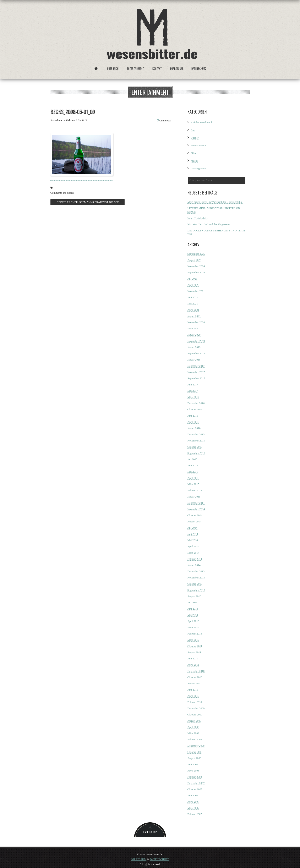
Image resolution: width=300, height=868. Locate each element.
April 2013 (193, 621)
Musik (194, 161)
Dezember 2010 (196, 671)
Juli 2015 (192, 459)
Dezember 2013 (196, 571)
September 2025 (196, 254)
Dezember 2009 (196, 708)
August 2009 (194, 721)
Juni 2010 (193, 690)
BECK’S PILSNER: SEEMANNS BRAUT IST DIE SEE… (88, 202)
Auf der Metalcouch (202, 122)
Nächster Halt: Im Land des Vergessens (209, 224)
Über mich (113, 68)
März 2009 (193, 733)
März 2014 (193, 553)
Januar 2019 (194, 347)
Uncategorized (199, 168)
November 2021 (196, 291)
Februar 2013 (195, 634)
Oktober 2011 (195, 646)
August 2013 (194, 596)
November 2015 (196, 441)
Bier (193, 130)
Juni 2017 (193, 384)
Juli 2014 (192, 528)
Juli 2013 (192, 602)
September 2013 (196, 590)
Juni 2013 (193, 609)
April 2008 (193, 771)
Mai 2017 (193, 391)
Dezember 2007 (196, 783)
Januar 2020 (194, 335)
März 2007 (193, 808)
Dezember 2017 (196, 366)
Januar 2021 (194, 316)
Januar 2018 (194, 360)
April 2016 (193, 422)
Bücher (195, 138)
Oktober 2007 (195, 789)
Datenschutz (199, 68)
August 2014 (194, 521)
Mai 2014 (193, 540)
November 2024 (196, 266)
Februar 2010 (195, 702)
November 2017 (196, 372)
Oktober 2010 (195, 677)
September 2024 (196, 272)
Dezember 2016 (196, 403)
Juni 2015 (193, 465)
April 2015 (193, 478)
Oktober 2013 (195, 584)
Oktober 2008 (195, 752)
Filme (194, 153)
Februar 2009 (195, 739)
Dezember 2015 (196, 434)
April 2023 (193, 285)
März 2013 (193, 627)
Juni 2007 (193, 795)
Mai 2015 (193, 472)
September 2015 (196, 453)
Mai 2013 (193, 615)
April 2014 (193, 546)
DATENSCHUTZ (160, 859)
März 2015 (193, 484)
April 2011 (193, 665)
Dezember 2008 (196, 746)
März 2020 (193, 328)
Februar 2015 (195, 490)
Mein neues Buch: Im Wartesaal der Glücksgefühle (215, 202)
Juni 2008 (193, 764)
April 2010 (193, 696)
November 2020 (196, 322)
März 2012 (193, 640)
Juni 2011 (193, 658)
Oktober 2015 (195, 447)
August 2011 (194, 652)
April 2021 (193, 310)
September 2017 (196, 378)
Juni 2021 (193, 297)
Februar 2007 (195, 814)
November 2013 (196, 578)
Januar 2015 (194, 497)
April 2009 (193, 727)
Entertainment (135, 68)
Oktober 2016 (195, 409)
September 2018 (196, 353)
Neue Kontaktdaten (198, 218)
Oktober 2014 (195, 515)
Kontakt (157, 68)
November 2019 (196, 341)
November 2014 (196, 509)
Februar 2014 (195, 559)
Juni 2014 (193, 534)
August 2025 (194, 260)
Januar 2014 (194, 565)
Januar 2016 (194, 428)
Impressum (177, 68)
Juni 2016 (193, 416)
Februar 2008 (195, 777)
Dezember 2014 (196, 503)
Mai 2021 (193, 304)
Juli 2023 (192, 279)
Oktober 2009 (195, 715)
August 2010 (194, 683)
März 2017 (193, 397)
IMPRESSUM (139, 859)
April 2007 (193, 802)
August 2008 (194, 758)
